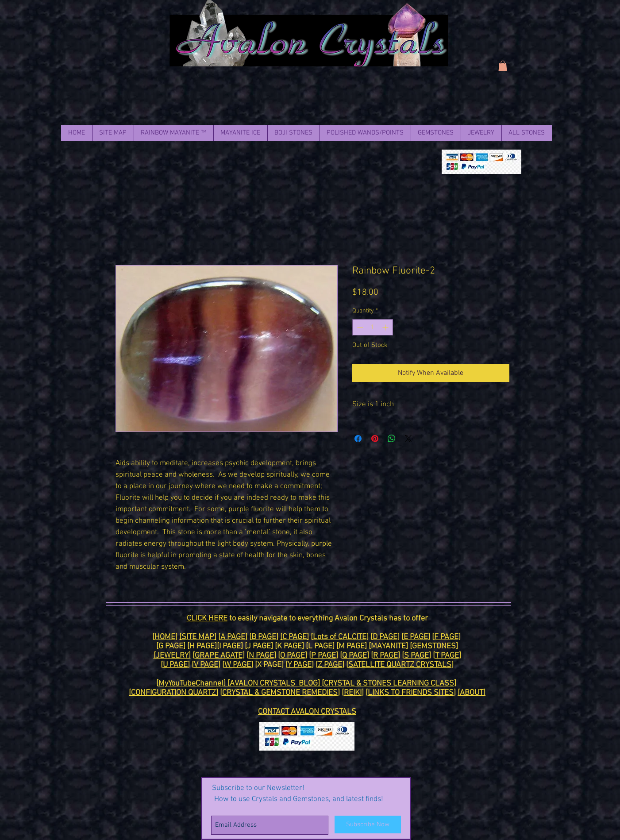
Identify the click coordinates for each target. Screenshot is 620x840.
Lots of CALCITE (340, 637)
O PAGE (293, 656)
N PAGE (261, 656)
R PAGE (385, 656)
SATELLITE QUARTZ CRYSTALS (400, 665)
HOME (165, 637)
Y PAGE (300, 665)
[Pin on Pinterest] (375, 439)
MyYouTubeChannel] (193, 684)
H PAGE (202, 646)
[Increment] (386, 327)
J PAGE (259, 646)
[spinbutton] (373, 327)
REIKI (353, 693)
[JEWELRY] (172, 656)
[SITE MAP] (198, 637)
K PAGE (289, 646)
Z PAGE (330, 665)
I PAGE (230, 646)
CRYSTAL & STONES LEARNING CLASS (389, 684)
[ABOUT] (472, 693)
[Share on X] (408, 439)
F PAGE (446, 637)
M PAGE (352, 646)
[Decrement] (359, 327)
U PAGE (175, 665)
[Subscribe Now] (368, 825)
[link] (503, 66)
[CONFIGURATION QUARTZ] (173, 693)
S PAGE (416, 656)
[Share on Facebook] (358, 439)
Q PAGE (354, 656)
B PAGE (264, 637)
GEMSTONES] (435, 646)
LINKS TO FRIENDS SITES (411, 693)
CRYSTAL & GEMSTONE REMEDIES (280, 693)
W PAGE (238, 665)
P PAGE (323, 656)
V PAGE (206, 665)
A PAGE (233, 637)
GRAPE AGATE (219, 656)
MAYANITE (388, 646)
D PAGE (385, 637)
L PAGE (320, 646)
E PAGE (416, 637)
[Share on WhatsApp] (392, 439)
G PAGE (171, 646)
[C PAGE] (295, 637)
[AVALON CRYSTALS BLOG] (275, 684)
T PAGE (447, 656)
